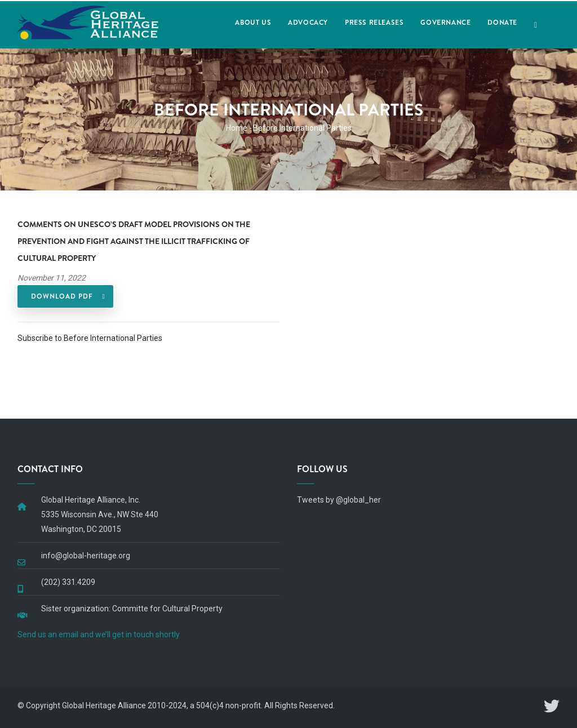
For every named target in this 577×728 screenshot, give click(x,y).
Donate (502, 23)
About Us (253, 23)
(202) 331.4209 (68, 582)
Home (237, 128)
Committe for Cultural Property (167, 609)
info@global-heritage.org (86, 556)
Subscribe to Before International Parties (90, 338)
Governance (445, 23)
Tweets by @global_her (339, 500)
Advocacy (308, 23)
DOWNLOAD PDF (62, 296)
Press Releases (374, 23)
